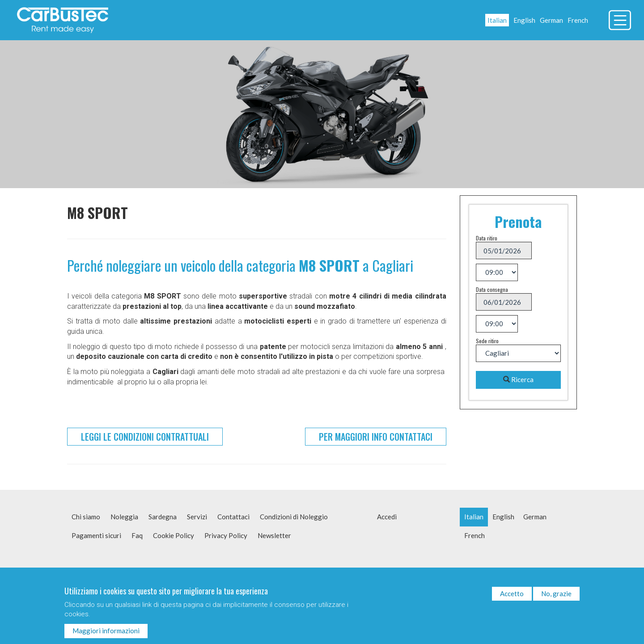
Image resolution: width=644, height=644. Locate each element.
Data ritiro (487, 238)
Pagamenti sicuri (96, 535)
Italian (497, 20)
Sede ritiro (487, 341)
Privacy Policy (226, 535)
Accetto (512, 597)
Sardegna (163, 517)
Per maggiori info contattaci (376, 437)
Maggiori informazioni (106, 635)
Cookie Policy (174, 535)
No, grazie (556, 597)
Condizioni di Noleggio (294, 517)
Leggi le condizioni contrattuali (145, 437)
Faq (137, 535)
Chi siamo (86, 517)
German (551, 20)
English (524, 20)
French (578, 20)
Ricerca (518, 379)
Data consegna (492, 289)
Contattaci (233, 517)
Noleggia (124, 517)
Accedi (387, 517)
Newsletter (274, 535)
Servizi (197, 517)
